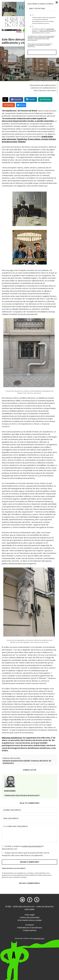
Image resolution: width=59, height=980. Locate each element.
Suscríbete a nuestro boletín (41, 926)
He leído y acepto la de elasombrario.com (23, 848)
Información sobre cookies (30, 920)
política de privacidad (32, 846)
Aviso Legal (30, 915)
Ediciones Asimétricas (12, 738)
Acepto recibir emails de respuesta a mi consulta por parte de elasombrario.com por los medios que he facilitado (44, 943)
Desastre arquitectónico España (16, 761)
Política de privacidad (30, 917)
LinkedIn (32, 99)
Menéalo (9, 105)
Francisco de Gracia (39, 761)
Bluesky (21, 105)
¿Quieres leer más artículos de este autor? (22, 795)
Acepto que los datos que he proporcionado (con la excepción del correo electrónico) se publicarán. (26, 854)
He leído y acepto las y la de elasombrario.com (44, 953)
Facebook (17, 99)
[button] (15, 31)
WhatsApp (46, 99)
